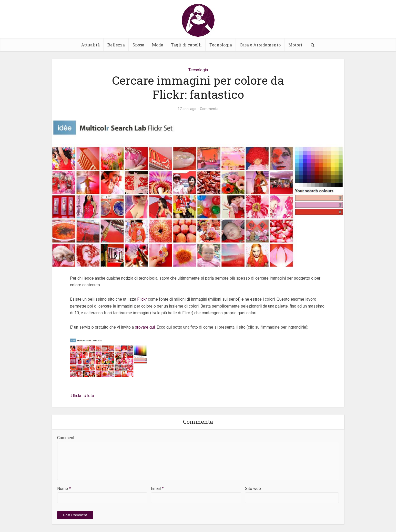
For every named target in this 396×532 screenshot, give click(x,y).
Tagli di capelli (186, 45)
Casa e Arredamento (260, 45)
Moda (158, 45)
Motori (295, 45)
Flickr (142, 299)
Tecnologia (221, 45)
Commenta (209, 109)
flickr (77, 396)
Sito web (253, 489)
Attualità (90, 45)
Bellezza (116, 45)
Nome (64, 489)
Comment (66, 438)
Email (157, 489)
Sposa (138, 45)
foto (90, 396)
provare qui (145, 327)
